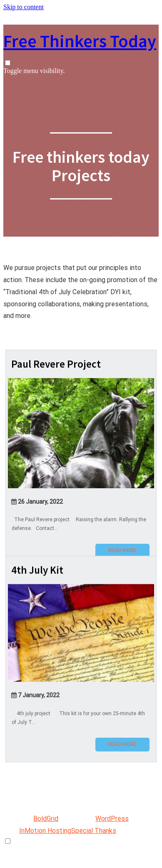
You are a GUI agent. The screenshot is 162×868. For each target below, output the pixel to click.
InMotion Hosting (45, 831)
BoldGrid (46, 819)
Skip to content (24, 7)
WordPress (112, 819)
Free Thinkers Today (80, 41)
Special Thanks (94, 831)
